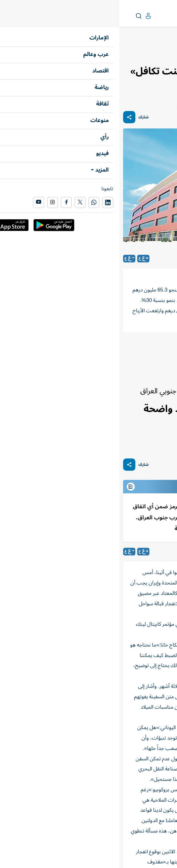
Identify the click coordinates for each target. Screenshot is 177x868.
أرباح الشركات (90, 349)
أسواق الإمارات (145, 54)
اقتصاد (168, 54)
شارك (24, 117)
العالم (147, 376)
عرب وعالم (164, 376)
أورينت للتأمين (155, 349)
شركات (122, 349)
